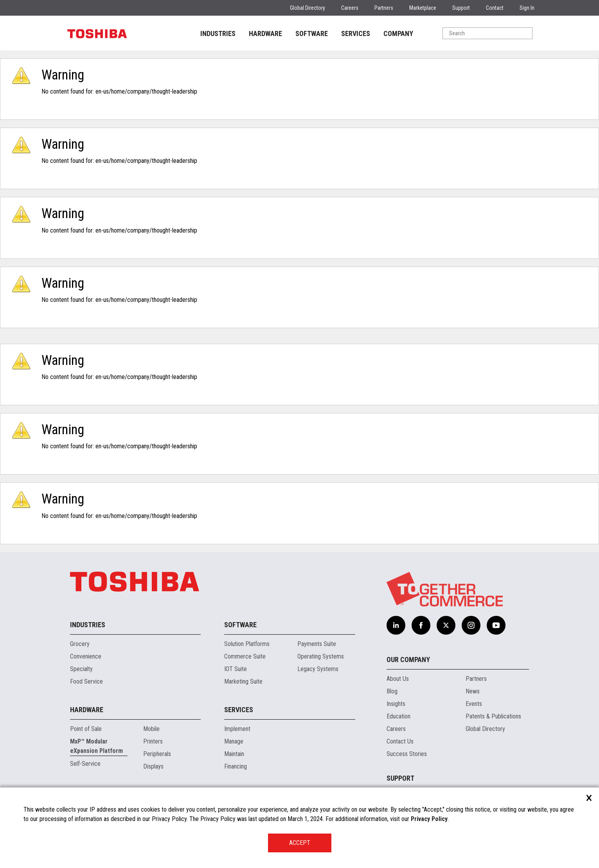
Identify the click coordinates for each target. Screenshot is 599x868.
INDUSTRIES (218, 33)
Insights (396, 704)
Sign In (527, 8)
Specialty (81, 669)
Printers (153, 741)
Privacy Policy (429, 819)
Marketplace (423, 8)
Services (239, 710)
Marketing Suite (243, 681)
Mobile (151, 729)
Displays (153, 766)
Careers (350, 8)
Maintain (234, 754)
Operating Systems (321, 656)
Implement (237, 729)
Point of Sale (86, 729)
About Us (398, 679)
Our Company (408, 660)
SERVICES (356, 33)
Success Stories (407, 754)
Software (240, 625)
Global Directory (308, 8)
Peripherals (157, 754)
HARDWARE (265, 33)
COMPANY (398, 33)
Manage (234, 741)
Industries (88, 625)
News (473, 691)
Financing (236, 766)
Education (398, 716)
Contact (495, 8)
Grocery (80, 644)
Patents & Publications (493, 716)
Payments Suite (317, 644)
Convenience (86, 656)
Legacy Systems (318, 669)
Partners (384, 8)
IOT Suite (236, 669)
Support (461, 8)
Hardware (87, 710)
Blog (392, 691)
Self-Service (85, 764)
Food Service (86, 681)
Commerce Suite (245, 656)
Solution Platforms (247, 644)
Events (474, 704)
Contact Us (400, 741)
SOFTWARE (312, 33)
